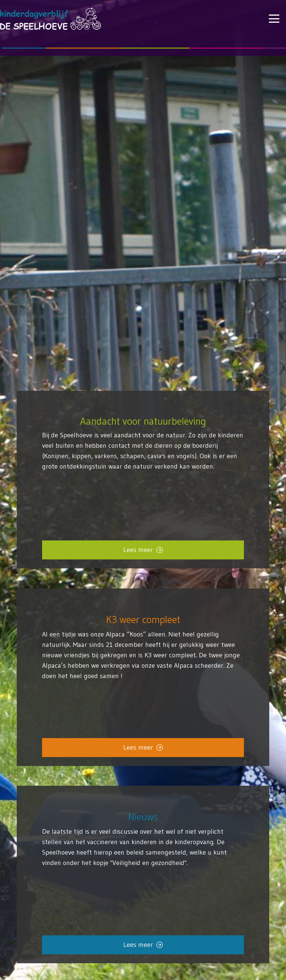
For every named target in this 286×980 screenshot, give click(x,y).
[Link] (143, 855)
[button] (274, 19)
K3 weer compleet (143, 619)
